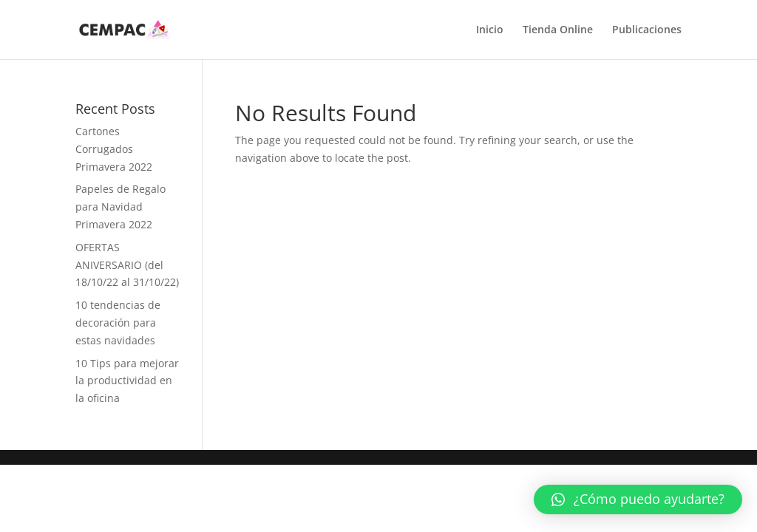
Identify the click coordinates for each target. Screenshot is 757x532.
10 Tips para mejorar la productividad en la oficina (127, 381)
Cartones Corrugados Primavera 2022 (114, 149)
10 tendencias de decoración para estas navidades (118, 323)
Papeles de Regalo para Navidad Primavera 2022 (120, 207)
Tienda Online (558, 30)
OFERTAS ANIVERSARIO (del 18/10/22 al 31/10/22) (127, 265)
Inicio (490, 30)
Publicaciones (647, 30)
